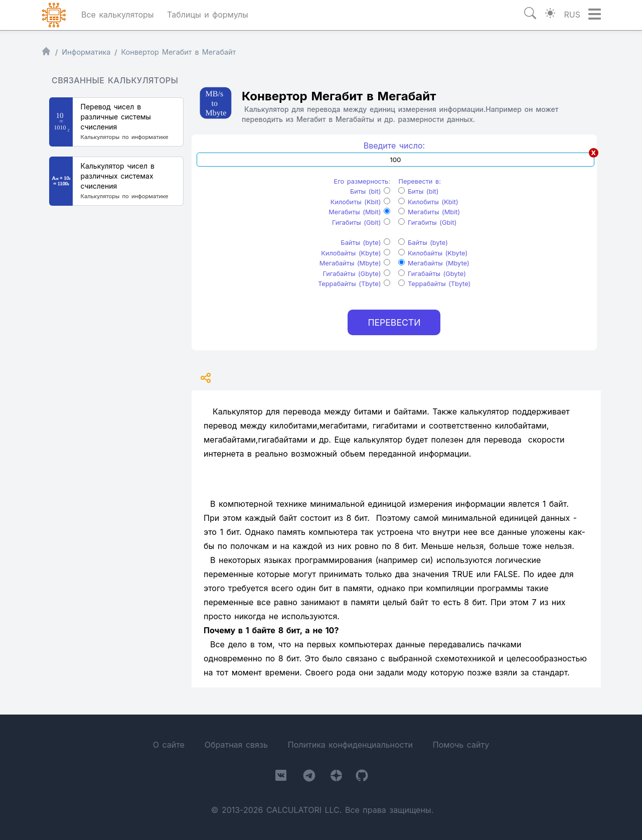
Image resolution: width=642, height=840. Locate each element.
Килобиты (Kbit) (360, 202)
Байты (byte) (365, 243)
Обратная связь (236, 745)
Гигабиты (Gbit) (361, 223)
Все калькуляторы (118, 15)
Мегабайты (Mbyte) (355, 263)
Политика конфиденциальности (350, 745)
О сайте (169, 745)
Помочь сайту (461, 745)
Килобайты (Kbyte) (356, 253)
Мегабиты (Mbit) (359, 212)
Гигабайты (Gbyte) (356, 274)
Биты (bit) (370, 191)
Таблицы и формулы (208, 15)
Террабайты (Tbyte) (354, 284)
